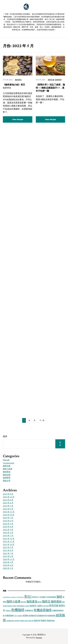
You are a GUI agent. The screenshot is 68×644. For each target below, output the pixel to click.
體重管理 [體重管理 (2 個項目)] (37, 621)
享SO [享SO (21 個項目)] (28, 597)
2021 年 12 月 (9, 539)
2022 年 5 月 (8, 524)
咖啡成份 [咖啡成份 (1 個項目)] (24, 602)
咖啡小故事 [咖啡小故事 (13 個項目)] (14, 602)
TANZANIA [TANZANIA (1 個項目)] (20, 597)
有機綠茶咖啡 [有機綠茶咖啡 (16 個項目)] (43, 610)
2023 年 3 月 (8, 506)
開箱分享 (7, 481)
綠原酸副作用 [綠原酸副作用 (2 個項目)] (42, 616)
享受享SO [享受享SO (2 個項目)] (35, 597)
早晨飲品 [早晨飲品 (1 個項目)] (8, 611)
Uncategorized (8, 463)
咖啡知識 (7, 475)
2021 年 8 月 (8, 551)
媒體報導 (58, 80)
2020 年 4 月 (8, 565)
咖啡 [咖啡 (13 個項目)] (59, 597)
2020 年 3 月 (8, 568)
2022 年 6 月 (8, 521)
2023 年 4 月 (8, 503)
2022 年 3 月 (8, 530)
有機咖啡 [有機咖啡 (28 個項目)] (18, 610)
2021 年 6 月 (8, 557)
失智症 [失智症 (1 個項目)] (27, 606)
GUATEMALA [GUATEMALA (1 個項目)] (7, 597)
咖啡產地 (18, 80)
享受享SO (37, 9)
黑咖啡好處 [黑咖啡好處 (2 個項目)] (51, 621)
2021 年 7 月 (8, 554)
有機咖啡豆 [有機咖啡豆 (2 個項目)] (29, 611)
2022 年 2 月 (8, 533)
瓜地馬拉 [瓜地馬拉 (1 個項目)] (20, 616)
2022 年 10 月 (9, 515)
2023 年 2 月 (8, 509)
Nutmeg (39, 638)
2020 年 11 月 (9, 560)
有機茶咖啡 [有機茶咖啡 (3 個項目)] (9, 616)
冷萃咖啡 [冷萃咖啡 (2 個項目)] (43, 597)
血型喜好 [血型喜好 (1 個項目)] (17, 621)
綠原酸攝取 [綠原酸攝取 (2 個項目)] (51, 616)
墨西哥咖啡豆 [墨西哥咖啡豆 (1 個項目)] (21, 606)
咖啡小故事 (8, 469)
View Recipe (18, 119)
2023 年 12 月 (9, 497)
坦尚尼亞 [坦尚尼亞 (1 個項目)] (10, 606)
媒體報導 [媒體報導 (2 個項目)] (33, 606)
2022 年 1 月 (8, 536)
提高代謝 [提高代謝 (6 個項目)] (54, 606)
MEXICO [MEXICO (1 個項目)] (14, 597)
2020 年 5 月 (8, 562)
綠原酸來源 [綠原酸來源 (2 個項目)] (33, 616)
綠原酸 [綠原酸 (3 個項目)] (25, 616)
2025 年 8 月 (8, 494)
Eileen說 (6, 460)
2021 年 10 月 (9, 545)
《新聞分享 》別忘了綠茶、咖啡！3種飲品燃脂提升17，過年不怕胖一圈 (50, 88)
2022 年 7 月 (8, 518)
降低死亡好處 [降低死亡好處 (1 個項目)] (24, 621)
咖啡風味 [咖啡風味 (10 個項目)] (56, 602)
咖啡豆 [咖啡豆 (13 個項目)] (46, 602)
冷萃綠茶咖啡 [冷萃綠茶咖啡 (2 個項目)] (51, 597)
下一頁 (42, 420)
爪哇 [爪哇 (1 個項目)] (15, 616)
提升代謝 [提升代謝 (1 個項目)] (46, 606)
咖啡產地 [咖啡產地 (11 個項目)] (32, 602)
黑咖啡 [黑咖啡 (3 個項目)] (43, 621)
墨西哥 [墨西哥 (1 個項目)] (15, 606)
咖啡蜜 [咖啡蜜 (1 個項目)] (40, 602)
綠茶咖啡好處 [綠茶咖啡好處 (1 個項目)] (10, 621)
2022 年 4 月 (8, 527)
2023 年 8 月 (8, 500)
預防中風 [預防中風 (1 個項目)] (31, 621)
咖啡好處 (51, 80)
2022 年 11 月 (9, 512)
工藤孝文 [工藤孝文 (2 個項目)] (40, 606)
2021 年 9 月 (8, 548)
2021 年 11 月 (9, 542)
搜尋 (5, 437)
